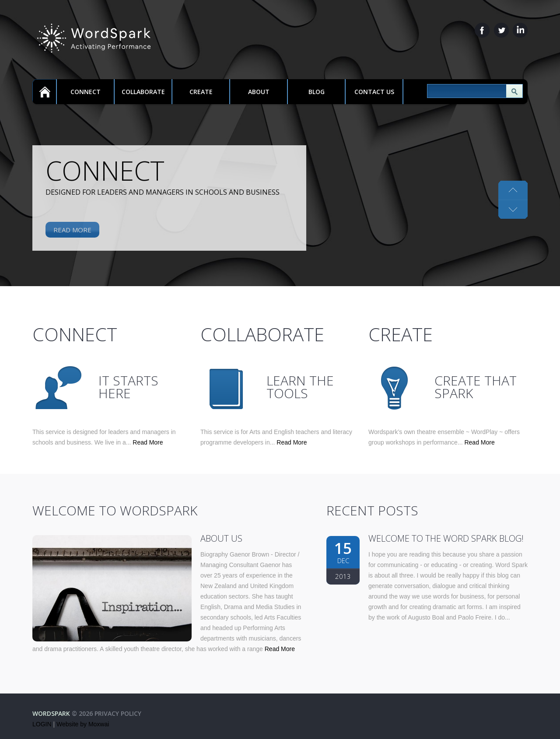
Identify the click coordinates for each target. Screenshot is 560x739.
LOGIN (42, 724)
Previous (513, 209)
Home (44, 92)
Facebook (482, 30)
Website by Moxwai (83, 724)
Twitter (501, 30)
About (259, 92)
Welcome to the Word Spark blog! (446, 538)
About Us (221, 538)
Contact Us (374, 92)
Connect (86, 92)
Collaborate (143, 92)
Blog (317, 92)
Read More (72, 230)
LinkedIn (520, 30)
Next (513, 190)
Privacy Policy (118, 713)
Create (201, 92)
